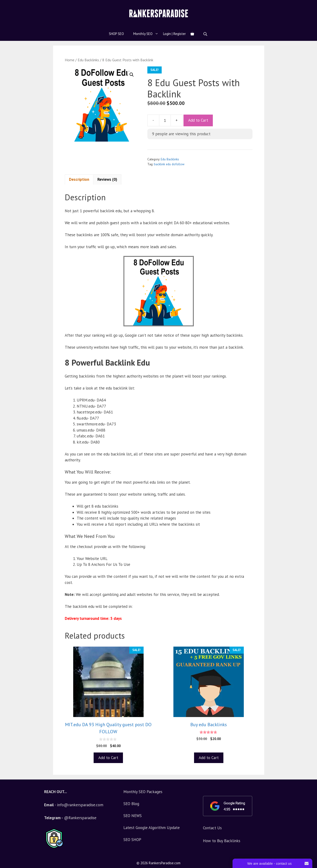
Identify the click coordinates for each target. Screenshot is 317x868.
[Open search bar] (206, 34)
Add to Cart (198, 120)
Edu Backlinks (88, 60)
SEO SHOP (132, 840)
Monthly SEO (148, 34)
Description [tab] (79, 179)
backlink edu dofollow (169, 164)
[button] (132, 75)
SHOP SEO (116, 34)
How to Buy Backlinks (222, 841)
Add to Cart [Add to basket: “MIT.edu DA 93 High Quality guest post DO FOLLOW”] (108, 758)
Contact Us (212, 828)
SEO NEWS (133, 816)
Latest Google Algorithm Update (152, 828)
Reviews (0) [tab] (107, 179)
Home (70, 60)
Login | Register (174, 34)
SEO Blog (131, 804)
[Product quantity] (165, 120)
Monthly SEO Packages (143, 792)
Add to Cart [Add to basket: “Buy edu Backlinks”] (209, 758)
